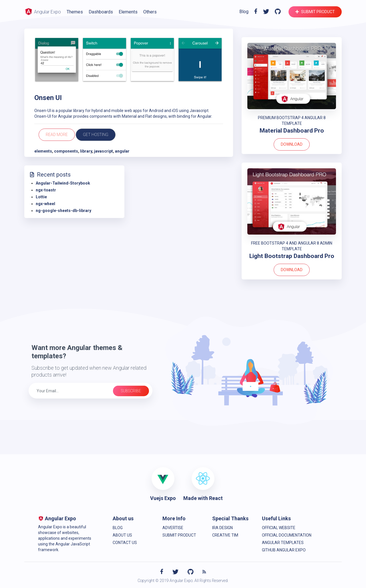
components (66, 151)
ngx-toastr (46, 190)
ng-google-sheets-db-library (63, 211)
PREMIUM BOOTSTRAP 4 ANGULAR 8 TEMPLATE (292, 121)
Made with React (203, 498)
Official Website (279, 528)
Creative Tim (225, 535)
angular (122, 151)
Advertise (173, 528)
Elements (128, 12)
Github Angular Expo (284, 550)
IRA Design (222, 528)
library (86, 151)
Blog (244, 12)
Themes (75, 12)
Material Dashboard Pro (292, 131)
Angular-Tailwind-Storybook (63, 183)
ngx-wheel (45, 204)
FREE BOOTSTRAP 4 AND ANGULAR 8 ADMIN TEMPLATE (292, 246)
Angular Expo (43, 11)
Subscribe (131, 391)
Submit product (315, 12)
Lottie (41, 197)
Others (150, 12)
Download (292, 144)
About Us (122, 535)
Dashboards (101, 12)
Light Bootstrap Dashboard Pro (292, 256)
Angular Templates (283, 543)
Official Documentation (287, 535)
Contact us (125, 543)
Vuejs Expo (163, 498)
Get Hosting (96, 135)
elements (43, 151)
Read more (57, 135)
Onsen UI (48, 98)
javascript (104, 151)
